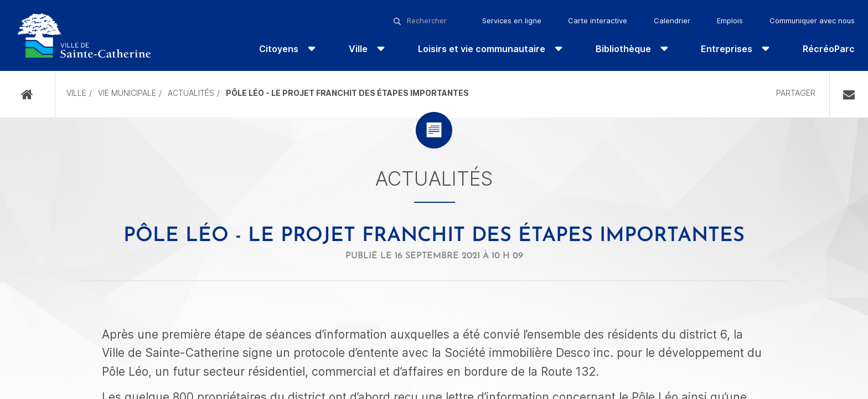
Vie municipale (127, 93)
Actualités (191, 93)
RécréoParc (829, 49)
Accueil (27, 94)
